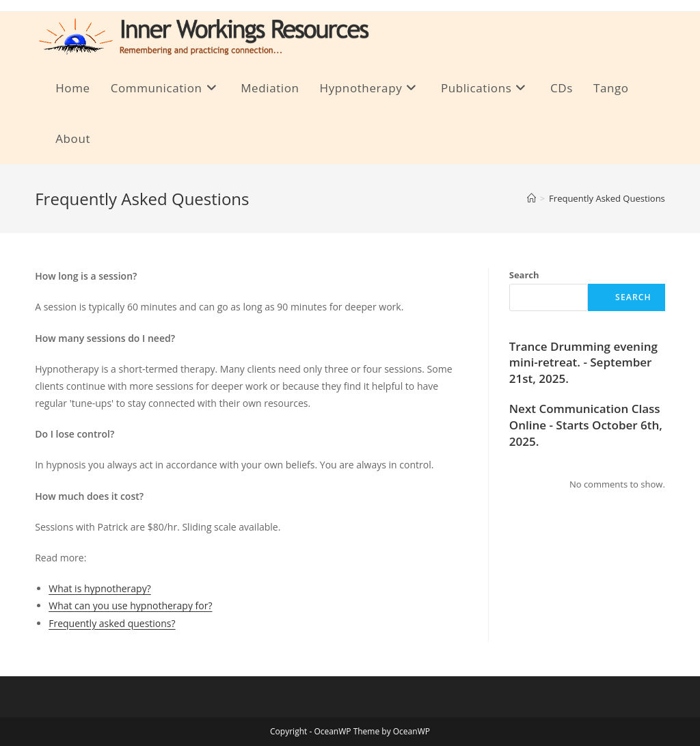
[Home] (531, 198)
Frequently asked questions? (112, 623)
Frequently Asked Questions (607, 198)
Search (524, 275)
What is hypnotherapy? (100, 588)
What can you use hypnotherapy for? (130, 605)
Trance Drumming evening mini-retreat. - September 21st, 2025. (583, 363)
